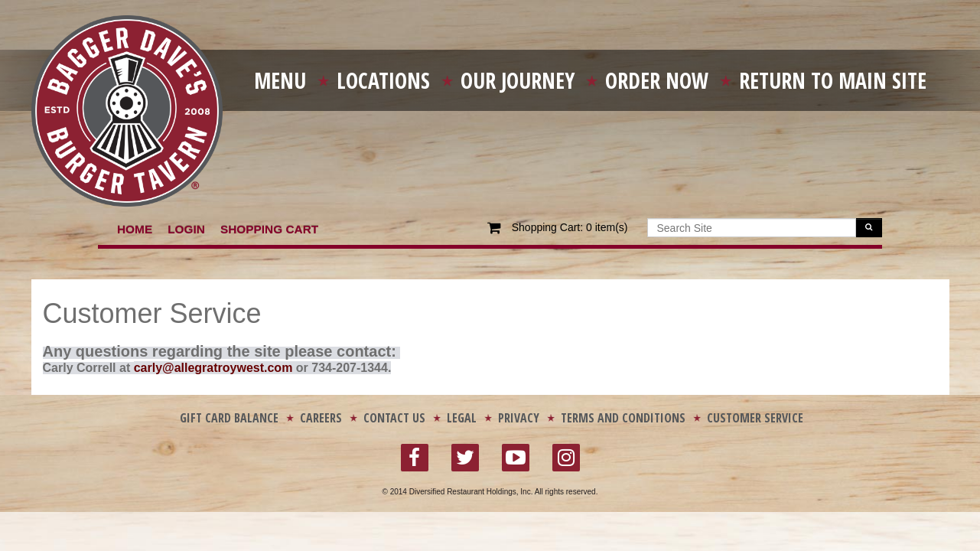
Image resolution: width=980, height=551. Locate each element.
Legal (462, 418)
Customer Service (755, 418)
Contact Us (394, 418)
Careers (321, 418)
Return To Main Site (833, 80)
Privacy (519, 418)
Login (186, 229)
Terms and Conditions (623, 418)
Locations (383, 80)
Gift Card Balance (229, 418)
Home (135, 229)
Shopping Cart (269, 229)
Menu (280, 80)
